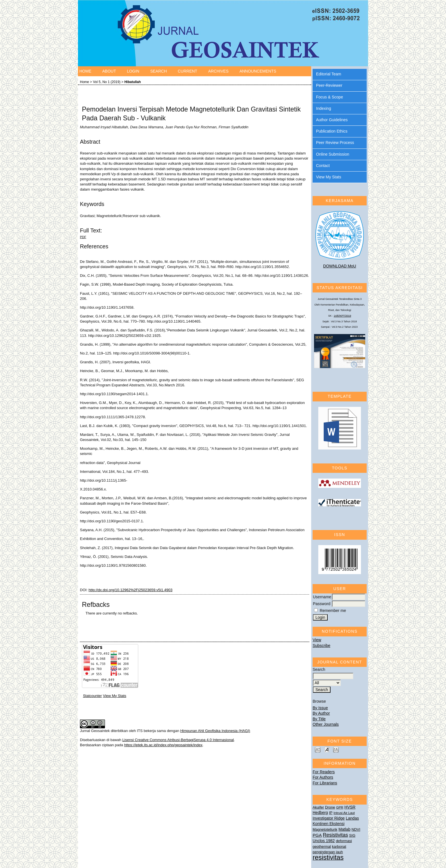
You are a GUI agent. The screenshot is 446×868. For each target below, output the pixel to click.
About (109, 71)
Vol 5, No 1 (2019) (107, 82)
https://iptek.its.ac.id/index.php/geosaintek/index (163, 745)
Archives (218, 71)
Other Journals (326, 724)
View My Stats (329, 177)
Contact (323, 166)
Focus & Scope (330, 97)
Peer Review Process (335, 143)
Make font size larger (336, 749)
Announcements (258, 71)
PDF (83, 237)
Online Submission (333, 154)
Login (133, 71)
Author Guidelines (332, 120)
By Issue (320, 708)
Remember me (333, 611)
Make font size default (327, 749)
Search (158, 71)
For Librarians (325, 783)
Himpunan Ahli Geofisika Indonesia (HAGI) (215, 731)
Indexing (324, 108)
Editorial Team (329, 74)
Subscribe (321, 646)
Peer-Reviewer (329, 85)
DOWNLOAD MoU (340, 266)
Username (322, 597)
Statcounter (93, 696)
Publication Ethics (332, 131)
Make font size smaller (318, 749)
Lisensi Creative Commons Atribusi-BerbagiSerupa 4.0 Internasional (178, 740)
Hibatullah (133, 82)
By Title (319, 719)
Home (85, 71)
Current (187, 71)
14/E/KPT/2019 (342, 316)
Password (322, 604)
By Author (321, 713)
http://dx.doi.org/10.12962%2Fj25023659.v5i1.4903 (130, 590)
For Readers (324, 772)
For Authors (323, 777)
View (317, 640)
